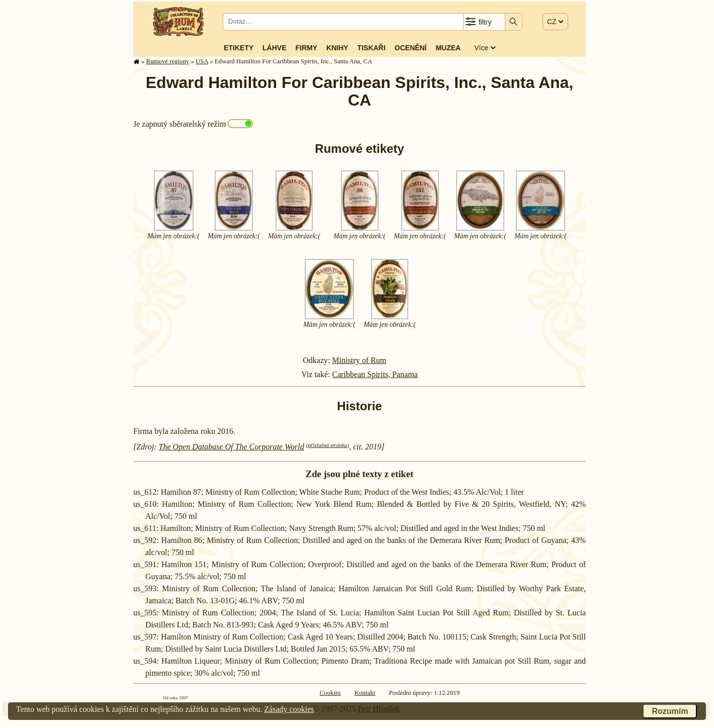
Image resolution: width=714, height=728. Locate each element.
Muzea (448, 48)
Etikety (239, 48)
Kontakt (365, 693)
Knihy (337, 48)
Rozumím (670, 711)
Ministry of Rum (360, 360)
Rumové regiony (168, 61)
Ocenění (411, 48)
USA (202, 61)
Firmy (306, 48)
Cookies (330, 693)
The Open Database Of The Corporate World (232, 447)
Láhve (274, 48)
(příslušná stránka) (328, 445)
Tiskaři (372, 48)
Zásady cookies (289, 709)
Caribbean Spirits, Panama (375, 374)
